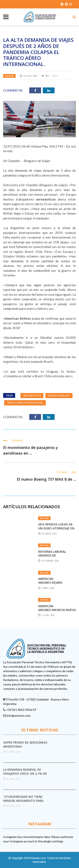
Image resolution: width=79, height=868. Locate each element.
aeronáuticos (32, 395)
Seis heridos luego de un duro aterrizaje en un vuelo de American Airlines (56, 530)
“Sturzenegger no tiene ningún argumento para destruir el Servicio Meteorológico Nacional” (25, 802)
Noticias (9, 76)
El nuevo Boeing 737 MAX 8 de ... (46, 479)
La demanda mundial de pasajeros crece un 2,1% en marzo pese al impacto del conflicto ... (25, 775)
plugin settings (54, 841)
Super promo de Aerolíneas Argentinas (25, 744)
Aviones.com (38, 858)
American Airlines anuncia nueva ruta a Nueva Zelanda (57, 610)
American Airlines (59, 395)
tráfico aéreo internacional (25, 403)
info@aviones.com (19, 716)
